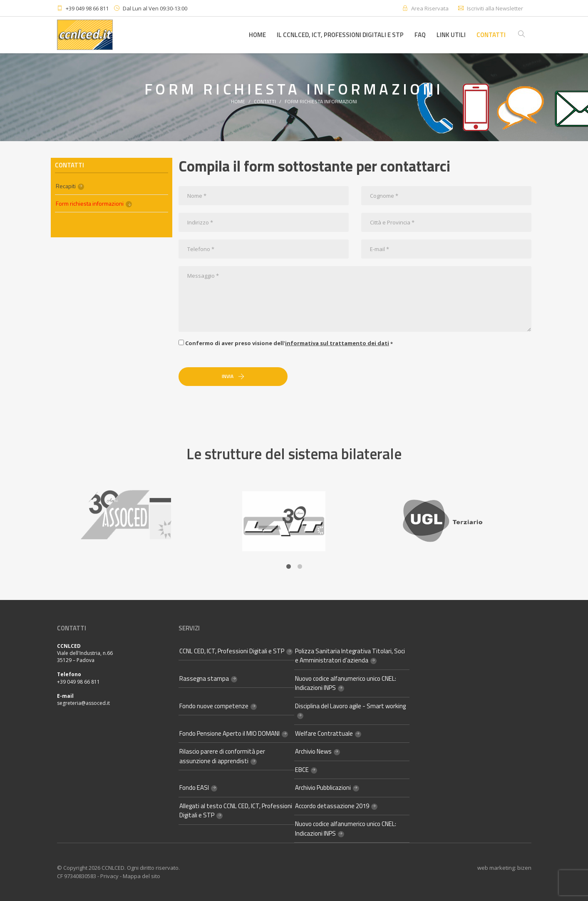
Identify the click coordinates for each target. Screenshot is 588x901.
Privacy (109, 876)
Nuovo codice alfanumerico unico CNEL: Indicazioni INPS (346, 683)
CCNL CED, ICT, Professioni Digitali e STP (232, 651)
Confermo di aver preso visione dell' (286, 343)
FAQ (420, 35)
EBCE (302, 770)
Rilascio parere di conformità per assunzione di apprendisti (222, 756)
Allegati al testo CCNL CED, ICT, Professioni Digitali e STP (236, 811)
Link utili (451, 35)
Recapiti (66, 186)
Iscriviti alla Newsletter (495, 8)
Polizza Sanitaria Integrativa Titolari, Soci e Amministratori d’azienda (350, 656)
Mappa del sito (141, 876)
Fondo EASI (194, 788)
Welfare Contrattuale (324, 733)
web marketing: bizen (504, 868)
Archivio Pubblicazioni (323, 788)
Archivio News (313, 751)
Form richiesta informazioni (321, 101)
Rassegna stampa (204, 678)
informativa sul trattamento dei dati (337, 343)
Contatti (491, 35)
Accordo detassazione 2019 (332, 806)
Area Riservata (430, 8)
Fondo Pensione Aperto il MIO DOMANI (229, 733)
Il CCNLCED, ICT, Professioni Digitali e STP (340, 35)
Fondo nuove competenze (214, 706)
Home (257, 35)
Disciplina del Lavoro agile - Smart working (350, 706)
